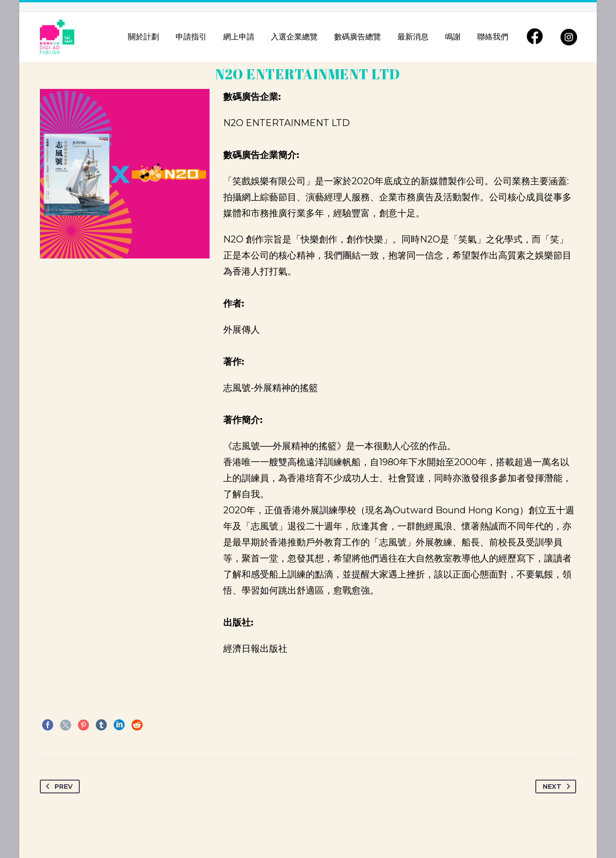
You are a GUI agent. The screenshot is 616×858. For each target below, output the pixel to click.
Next (558, 786)
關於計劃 (143, 37)
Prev (57, 786)
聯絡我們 (493, 37)
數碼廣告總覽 (357, 37)
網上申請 (239, 37)
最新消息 (413, 37)
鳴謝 (453, 37)
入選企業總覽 (294, 37)
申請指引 (191, 37)
